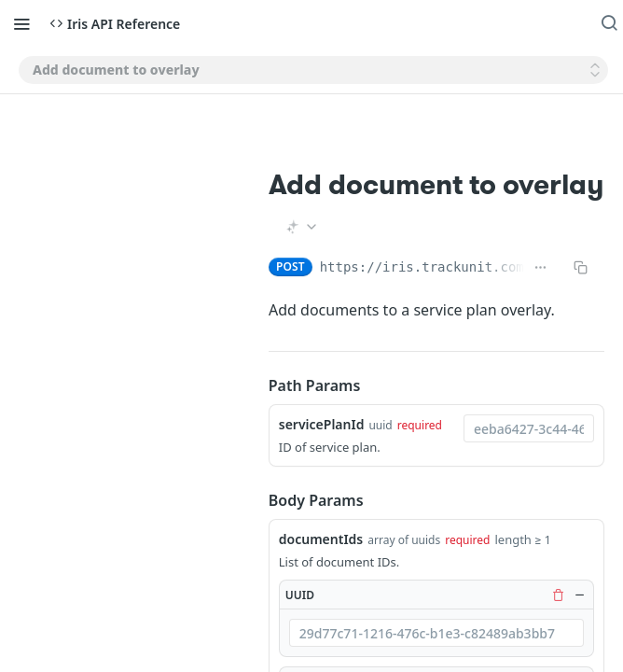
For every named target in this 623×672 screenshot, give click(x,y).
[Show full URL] (540, 267)
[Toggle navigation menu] (21, 23)
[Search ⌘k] (609, 23)
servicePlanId (322, 424)
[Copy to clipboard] (581, 267)
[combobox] (529, 428)
